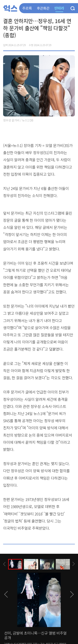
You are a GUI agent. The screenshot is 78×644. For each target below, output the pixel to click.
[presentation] (4, 564)
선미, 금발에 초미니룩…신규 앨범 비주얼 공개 (35, 635)
